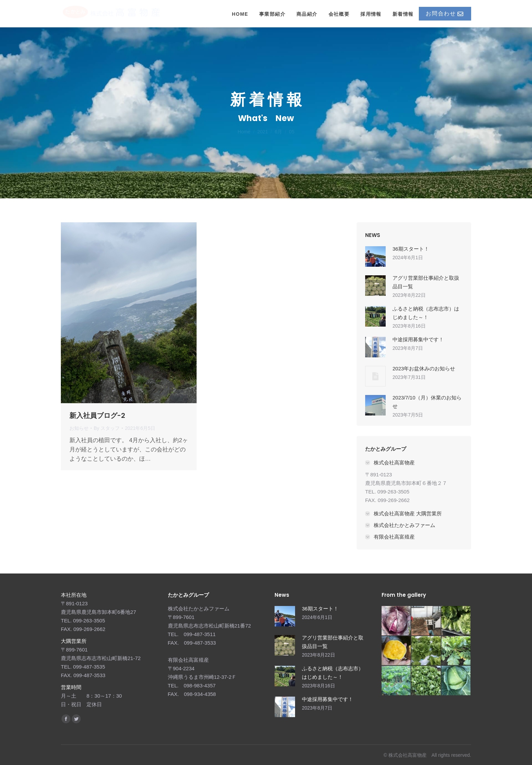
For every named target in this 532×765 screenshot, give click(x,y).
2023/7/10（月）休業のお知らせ (427, 402)
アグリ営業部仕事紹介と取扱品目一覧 (426, 282)
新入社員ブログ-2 (97, 416)
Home (244, 132)
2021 (262, 132)
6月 (279, 132)
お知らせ (79, 428)
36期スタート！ (411, 249)
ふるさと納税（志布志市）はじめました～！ (426, 313)
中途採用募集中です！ (418, 339)
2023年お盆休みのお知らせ (424, 368)
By (107, 428)
